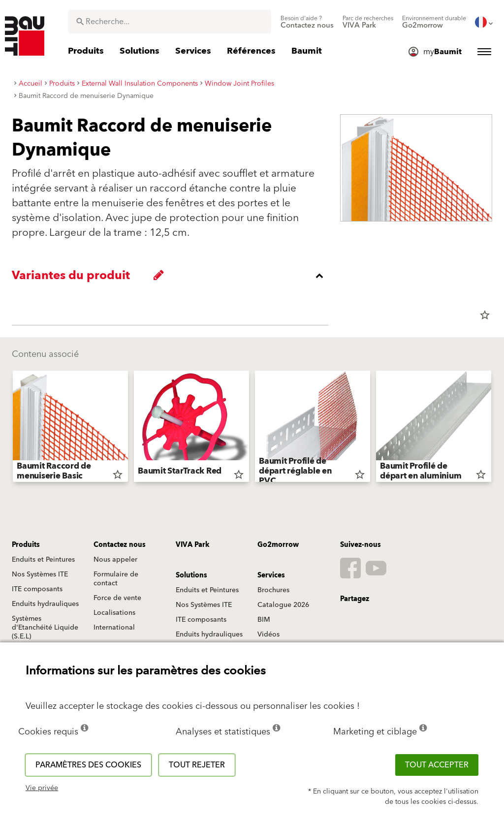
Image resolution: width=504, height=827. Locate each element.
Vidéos (268, 635)
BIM (264, 620)
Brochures (273, 590)
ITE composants (37, 589)
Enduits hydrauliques (45, 604)
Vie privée (42, 788)
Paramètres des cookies (88, 765)
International (114, 628)
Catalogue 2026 (283, 605)
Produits (26, 545)
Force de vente (117, 598)
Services (271, 575)
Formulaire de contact (116, 579)
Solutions (191, 575)
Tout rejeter (197, 765)
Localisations (114, 613)
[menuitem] (307, 22)
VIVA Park (192, 545)
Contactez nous (120, 545)
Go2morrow (278, 545)
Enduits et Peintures (43, 560)
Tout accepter (437, 765)
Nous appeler (115, 560)
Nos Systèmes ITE (40, 574)
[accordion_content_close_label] (173, 276)
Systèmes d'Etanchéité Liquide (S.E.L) (45, 628)
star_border (485, 315)
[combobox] (170, 22)
